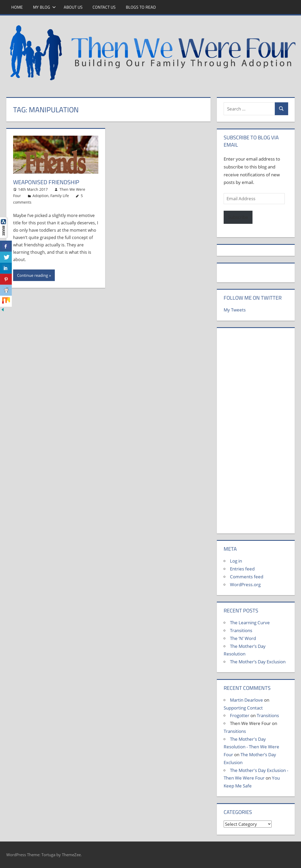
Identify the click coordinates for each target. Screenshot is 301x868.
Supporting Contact (243, 708)
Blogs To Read (141, 7)
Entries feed (242, 569)
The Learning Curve (250, 623)
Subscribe (238, 217)
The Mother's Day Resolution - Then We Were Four (251, 747)
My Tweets (235, 310)
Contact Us (104, 7)
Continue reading (33, 275)
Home (17, 7)
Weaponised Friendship (46, 182)
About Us (73, 7)
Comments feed (247, 577)
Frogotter (240, 715)
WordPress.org (245, 584)
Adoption (41, 196)
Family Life (60, 196)
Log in (236, 561)
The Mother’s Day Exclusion (258, 662)
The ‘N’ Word (243, 638)
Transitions (241, 630)
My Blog (44, 7)
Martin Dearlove (246, 700)
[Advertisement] (256, 433)
